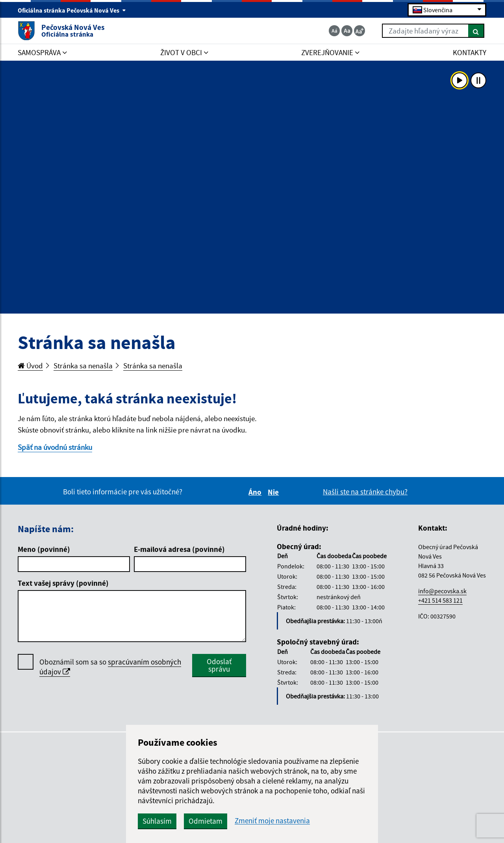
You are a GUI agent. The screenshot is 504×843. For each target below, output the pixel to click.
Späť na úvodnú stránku (55, 447)
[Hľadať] (476, 31)
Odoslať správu (219, 665)
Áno (256, 492)
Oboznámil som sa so (110, 667)
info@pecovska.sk (442, 591)
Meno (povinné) (44, 549)
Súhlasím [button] (157, 821)
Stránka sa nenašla (83, 366)
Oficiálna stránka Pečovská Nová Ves (72, 10)
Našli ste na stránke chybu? (365, 492)
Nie (274, 492)
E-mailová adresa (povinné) (179, 549)
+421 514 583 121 (440, 600)
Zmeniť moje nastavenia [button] (272, 821)
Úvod (30, 366)
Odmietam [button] (206, 821)
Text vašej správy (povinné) (63, 583)
